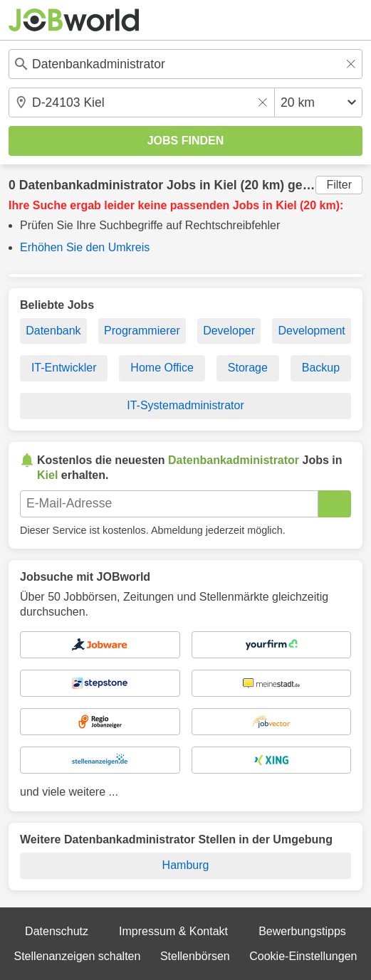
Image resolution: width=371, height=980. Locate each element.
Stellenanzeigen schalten (78, 956)
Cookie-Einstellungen (303, 956)
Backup (321, 368)
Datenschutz (57, 931)
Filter (339, 185)
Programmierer (142, 331)
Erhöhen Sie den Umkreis (85, 247)
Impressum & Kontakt (173, 931)
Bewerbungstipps (302, 931)
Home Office (162, 368)
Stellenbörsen (195, 956)
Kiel (225, 185)
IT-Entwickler (64, 368)
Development (311, 331)
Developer (229, 331)
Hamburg (186, 865)
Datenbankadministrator (91, 185)
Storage (248, 368)
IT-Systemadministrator (185, 405)
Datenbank (53, 331)
